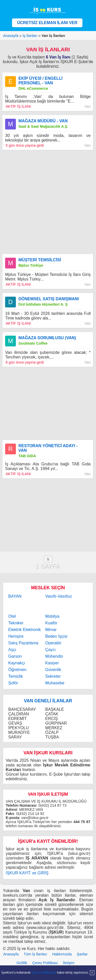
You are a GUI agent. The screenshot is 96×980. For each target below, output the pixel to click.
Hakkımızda (62, 954)
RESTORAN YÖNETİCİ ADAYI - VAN (48, 448)
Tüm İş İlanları (35, 954)
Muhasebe (55, 683)
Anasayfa (11, 954)
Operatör (53, 643)
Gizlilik (22, 963)
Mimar (51, 630)
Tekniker (16, 623)
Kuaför (51, 623)
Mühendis (54, 656)
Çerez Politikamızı (44, 973)
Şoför (13, 683)
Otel (12, 616)
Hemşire (16, 636)
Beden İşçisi (56, 636)
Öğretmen (17, 670)
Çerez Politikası (45, 963)
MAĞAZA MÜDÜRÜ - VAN (43, 121)
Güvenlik (53, 670)
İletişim (69, 963)
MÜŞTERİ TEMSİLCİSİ (40, 260)
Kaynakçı (17, 663)
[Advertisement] (48, 202)
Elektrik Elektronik (24, 630)
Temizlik (15, 676)
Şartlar (82, 954)
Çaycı (51, 650)
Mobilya (52, 616)
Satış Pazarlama (23, 643)
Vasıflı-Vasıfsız (59, 596)
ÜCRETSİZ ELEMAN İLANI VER (47, 23)
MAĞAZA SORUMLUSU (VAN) (47, 338)
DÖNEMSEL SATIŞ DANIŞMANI (49, 299)
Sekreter (53, 676)
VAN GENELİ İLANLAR (48, 701)
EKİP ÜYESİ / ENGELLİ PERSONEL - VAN (40, 81)
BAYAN (15, 596)
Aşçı (12, 650)
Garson (15, 656)
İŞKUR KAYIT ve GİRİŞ (27, 873)
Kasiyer (52, 663)
